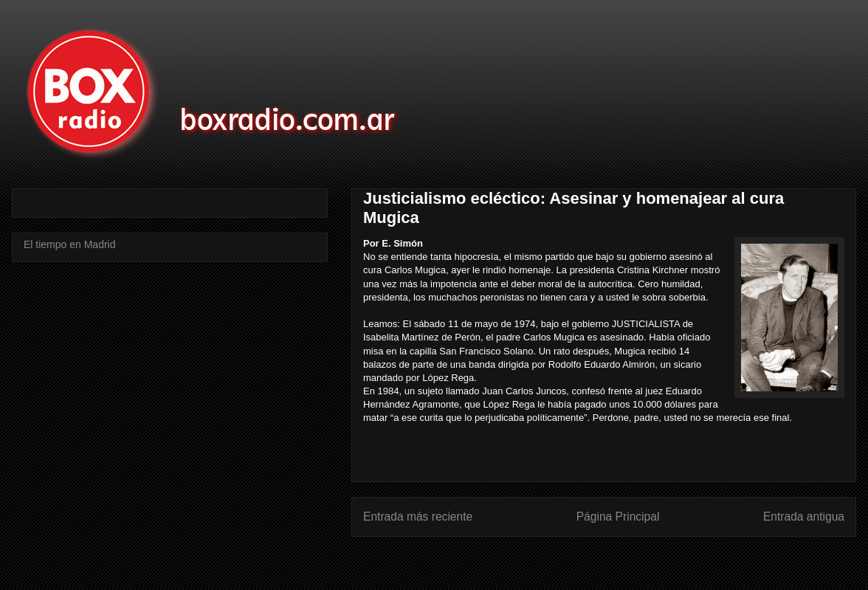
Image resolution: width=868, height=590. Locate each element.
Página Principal (618, 517)
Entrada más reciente (418, 517)
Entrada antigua (804, 517)
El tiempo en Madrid (70, 244)
